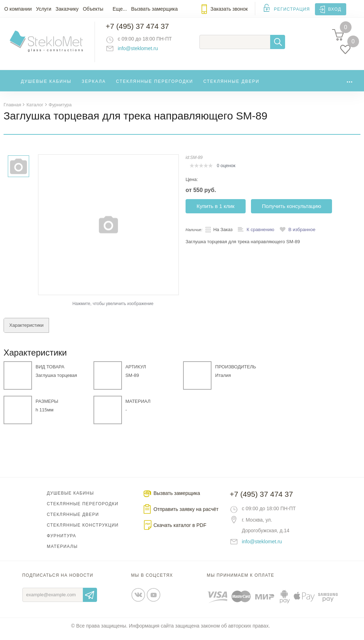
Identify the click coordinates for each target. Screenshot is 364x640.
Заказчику (67, 9)
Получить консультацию (292, 212)
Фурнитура (61, 542)
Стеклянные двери (231, 87)
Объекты (93, 9)
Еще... (120, 9)
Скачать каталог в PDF (180, 531)
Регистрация (292, 9)
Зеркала (94, 87)
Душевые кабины (46, 87)
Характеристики (26, 331)
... (349, 85)
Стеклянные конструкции (83, 531)
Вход (335, 9)
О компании (18, 9)
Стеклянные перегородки (154, 87)
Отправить (90, 601)
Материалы (62, 553)
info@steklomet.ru (144, 52)
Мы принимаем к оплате (241, 581)
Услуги (44, 9)
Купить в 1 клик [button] (216, 212)
